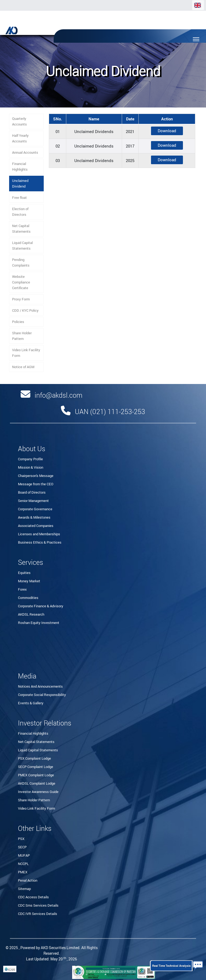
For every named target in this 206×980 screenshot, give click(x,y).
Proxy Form (21, 299)
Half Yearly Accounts (20, 138)
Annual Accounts (25, 152)
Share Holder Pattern (22, 336)
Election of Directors (20, 212)
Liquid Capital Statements (22, 245)
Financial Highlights (20, 166)
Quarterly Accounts (19, 121)
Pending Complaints (21, 262)
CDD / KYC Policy (25, 310)
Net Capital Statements (21, 229)
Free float (19, 198)
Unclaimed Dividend (20, 183)
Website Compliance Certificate (21, 282)
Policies (18, 322)
